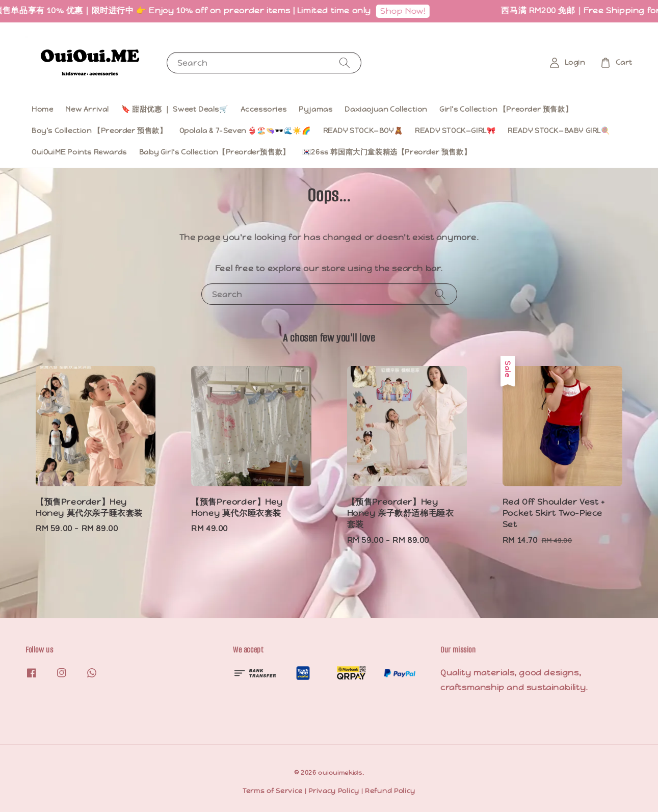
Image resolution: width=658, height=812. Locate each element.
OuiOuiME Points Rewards (79, 152)
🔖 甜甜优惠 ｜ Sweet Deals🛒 (175, 109)
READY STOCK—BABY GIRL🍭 (559, 130)
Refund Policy (390, 791)
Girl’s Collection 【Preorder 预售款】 (506, 109)
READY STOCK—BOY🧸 (363, 130)
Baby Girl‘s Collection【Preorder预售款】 (215, 152)
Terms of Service (273, 791)
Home (42, 109)
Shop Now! (406, 11)
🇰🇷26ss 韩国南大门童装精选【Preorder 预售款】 (387, 152)
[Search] (345, 62)
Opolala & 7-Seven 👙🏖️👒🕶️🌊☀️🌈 (245, 130)
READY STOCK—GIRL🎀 (455, 130)
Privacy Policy (334, 791)
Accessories (264, 109)
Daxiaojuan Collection (386, 109)
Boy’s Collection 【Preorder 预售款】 (99, 130)
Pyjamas (315, 109)
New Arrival (87, 109)
